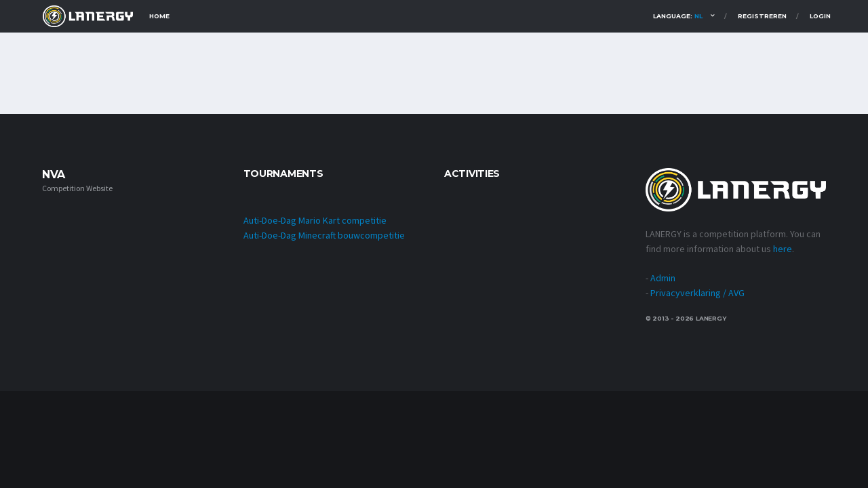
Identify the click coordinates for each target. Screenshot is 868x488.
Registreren (762, 16)
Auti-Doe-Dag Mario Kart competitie (315, 220)
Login (820, 16)
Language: (678, 16)
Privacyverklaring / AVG (697, 293)
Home (159, 16)
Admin (663, 278)
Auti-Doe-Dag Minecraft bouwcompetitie (324, 235)
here (783, 249)
